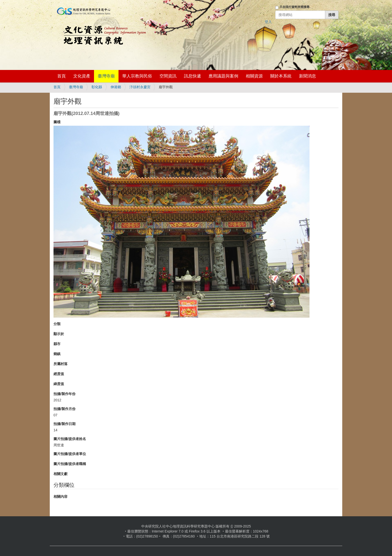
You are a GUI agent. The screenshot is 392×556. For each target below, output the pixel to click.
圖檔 (57, 122)
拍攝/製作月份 (64, 409)
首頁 (61, 76)
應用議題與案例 (223, 76)
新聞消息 (307, 76)
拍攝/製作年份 (64, 394)
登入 (268, 22)
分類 (57, 324)
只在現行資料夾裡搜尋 (294, 7)
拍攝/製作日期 (64, 424)
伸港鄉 (116, 87)
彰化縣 (97, 87)
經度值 (59, 374)
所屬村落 (60, 364)
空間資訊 (168, 76)
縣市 (57, 344)
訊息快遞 (192, 76)
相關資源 (254, 76)
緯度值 (59, 384)
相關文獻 (60, 474)
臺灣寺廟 (106, 76)
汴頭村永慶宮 (140, 87)
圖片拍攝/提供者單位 (70, 454)
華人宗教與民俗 (137, 76)
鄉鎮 (57, 354)
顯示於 (59, 334)
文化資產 (82, 76)
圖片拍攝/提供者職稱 (70, 464)
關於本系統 (281, 76)
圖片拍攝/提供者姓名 (70, 439)
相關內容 (60, 497)
